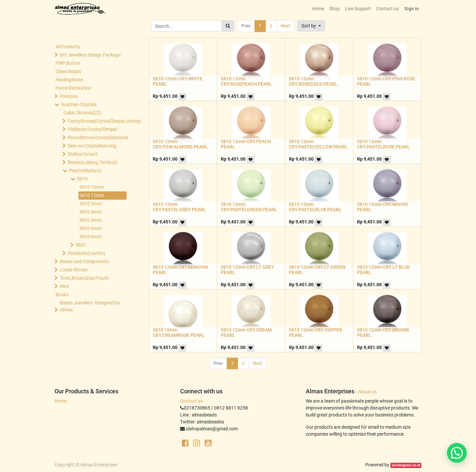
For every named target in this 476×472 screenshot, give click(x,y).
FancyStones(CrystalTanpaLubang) (98, 121)
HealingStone (69, 80)
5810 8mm (90, 237)
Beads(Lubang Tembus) (92, 162)
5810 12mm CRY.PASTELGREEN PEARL (249, 207)
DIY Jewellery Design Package (90, 55)
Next (285, 26)
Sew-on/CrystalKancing (92, 146)
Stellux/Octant (83, 154)
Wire (64, 286)
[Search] (228, 26)
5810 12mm (92, 195)
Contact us (191, 401)
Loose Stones (74, 270)
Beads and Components (84, 261)
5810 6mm (90, 228)
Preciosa (69, 96)
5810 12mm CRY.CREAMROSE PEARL (179, 333)
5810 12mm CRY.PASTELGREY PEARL (179, 207)
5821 (81, 245)
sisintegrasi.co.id (406, 465)
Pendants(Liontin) (86, 253)
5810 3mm (90, 204)
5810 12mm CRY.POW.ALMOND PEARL (180, 144)
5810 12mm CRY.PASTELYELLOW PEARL (318, 144)
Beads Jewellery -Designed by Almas (90, 306)
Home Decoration (73, 88)
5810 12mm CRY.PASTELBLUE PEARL (315, 207)
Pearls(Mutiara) (85, 171)
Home (61, 401)
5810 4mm (90, 212)
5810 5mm (90, 220)
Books (62, 295)
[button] (311, 26)
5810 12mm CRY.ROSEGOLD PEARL (313, 81)
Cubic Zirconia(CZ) (82, 113)
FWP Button (68, 63)
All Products (68, 47)
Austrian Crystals (79, 104)
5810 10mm (92, 187)
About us (367, 392)
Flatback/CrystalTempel (92, 129)
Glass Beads (68, 71)
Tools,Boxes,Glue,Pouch (84, 278)
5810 (82, 179)
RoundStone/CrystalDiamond (98, 138)
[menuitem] (318, 9)
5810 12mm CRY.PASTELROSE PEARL (383, 144)
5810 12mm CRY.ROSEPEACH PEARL (246, 81)
